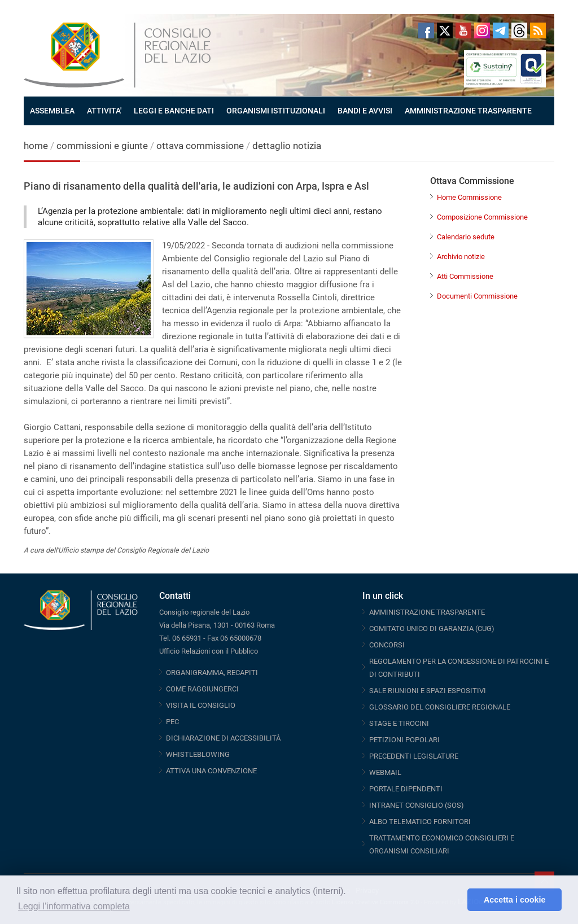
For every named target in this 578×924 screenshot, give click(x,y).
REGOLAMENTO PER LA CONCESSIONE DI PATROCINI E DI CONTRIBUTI (459, 668)
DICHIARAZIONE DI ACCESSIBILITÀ (223, 738)
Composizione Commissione (482, 217)
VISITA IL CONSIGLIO (201, 705)
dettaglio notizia (287, 146)
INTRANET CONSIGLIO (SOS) (417, 805)
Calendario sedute (466, 237)
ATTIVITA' (104, 111)
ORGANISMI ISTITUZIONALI (276, 111)
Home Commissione (469, 197)
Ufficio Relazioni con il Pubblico (209, 651)
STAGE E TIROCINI (399, 723)
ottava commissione (200, 146)
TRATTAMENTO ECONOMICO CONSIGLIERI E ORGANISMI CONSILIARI (442, 844)
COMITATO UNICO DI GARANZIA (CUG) (432, 629)
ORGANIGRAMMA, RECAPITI (212, 673)
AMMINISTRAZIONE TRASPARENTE (468, 111)
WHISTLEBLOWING (198, 754)
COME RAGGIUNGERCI (202, 689)
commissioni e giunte (102, 146)
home (36, 146)
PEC (172, 722)
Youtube (463, 30)
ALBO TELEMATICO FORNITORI (420, 822)
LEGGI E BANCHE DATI (174, 111)
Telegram (501, 30)
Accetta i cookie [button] (515, 900)
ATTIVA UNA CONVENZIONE (211, 771)
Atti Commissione (465, 276)
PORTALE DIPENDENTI (406, 789)
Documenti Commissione (477, 296)
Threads (519, 30)
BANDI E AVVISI (365, 111)
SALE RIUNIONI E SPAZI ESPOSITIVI (428, 691)
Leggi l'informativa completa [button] (74, 906)
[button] (456, 900)
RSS (538, 30)
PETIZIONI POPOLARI (404, 740)
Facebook (426, 30)
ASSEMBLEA (52, 111)
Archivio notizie (461, 257)
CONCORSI (387, 645)
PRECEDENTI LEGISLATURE (414, 756)
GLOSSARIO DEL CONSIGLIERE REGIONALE (440, 707)
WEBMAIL (385, 772)
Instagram (482, 30)
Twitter (445, 30)
